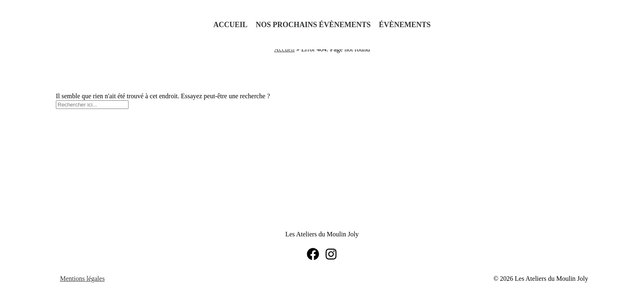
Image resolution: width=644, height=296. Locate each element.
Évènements (405, 25)
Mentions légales (82, 279)
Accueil (230, 25)
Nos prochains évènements (313, 25)
